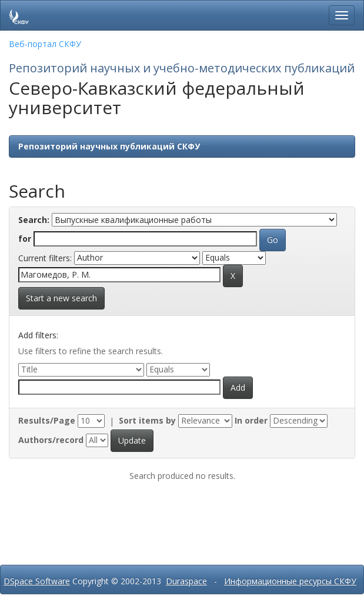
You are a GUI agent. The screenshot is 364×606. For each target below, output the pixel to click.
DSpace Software (37, 581)
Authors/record (51, 440)
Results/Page (47, 420)
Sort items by (147, 420)
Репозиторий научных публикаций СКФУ (109, 146)
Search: (34, 220)
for (25, 239)
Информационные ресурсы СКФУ (290, 581)
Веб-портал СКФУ (45, 44)
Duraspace (186, 581)
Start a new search (61, 298)
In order (251, 420)
